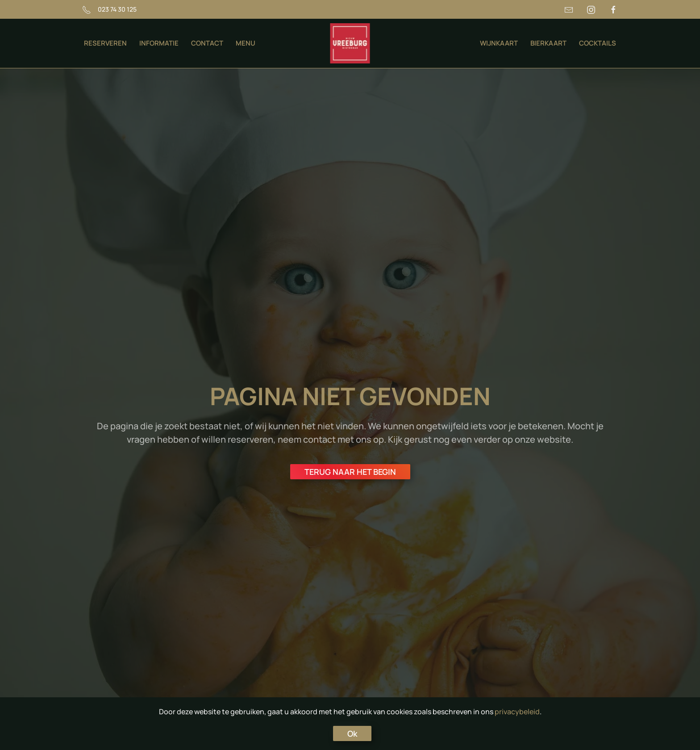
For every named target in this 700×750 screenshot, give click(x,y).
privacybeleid (517, 712)
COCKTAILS (598, 43)
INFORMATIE (159, 43)
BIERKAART (548, 43)
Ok (352, 733)
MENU (246, 43)
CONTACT (207, 43)
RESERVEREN (105, 43)
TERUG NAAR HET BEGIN (350, 472)
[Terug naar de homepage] (350, 43)
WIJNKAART (499, 43)
